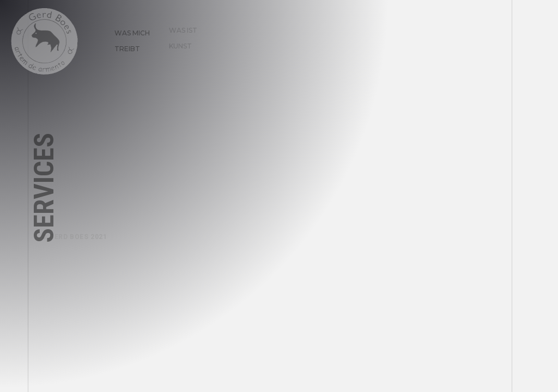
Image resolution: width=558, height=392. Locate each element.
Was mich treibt (127, 36)
